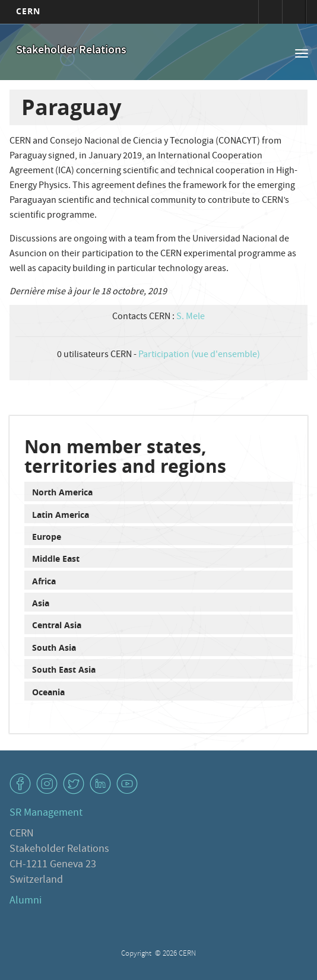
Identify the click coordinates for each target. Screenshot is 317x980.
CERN (28, 11)
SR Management (46, 814)
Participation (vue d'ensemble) (199, 355)
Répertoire (294, 12)
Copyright (137, 954)
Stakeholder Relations (71, 51)
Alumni (26, 901)
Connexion (270, 12)
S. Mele (191, 317)
